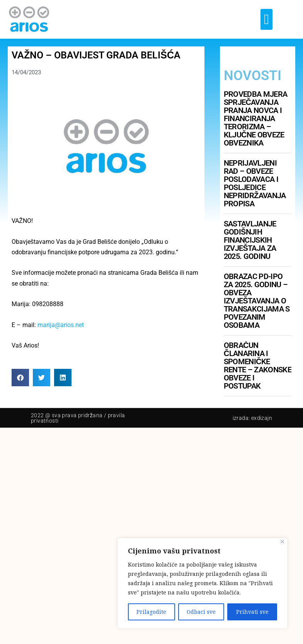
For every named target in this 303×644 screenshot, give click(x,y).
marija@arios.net (61, 325)
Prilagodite (151, 612)
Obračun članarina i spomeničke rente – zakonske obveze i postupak (258, 366)
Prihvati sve (252, 612)
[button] (266, 19)
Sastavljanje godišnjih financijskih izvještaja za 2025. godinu (250, 240)
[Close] (282, 542)
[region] (203, 583)
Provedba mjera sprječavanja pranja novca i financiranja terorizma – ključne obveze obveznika (255, 118)
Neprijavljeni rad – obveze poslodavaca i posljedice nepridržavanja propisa (255, 183)
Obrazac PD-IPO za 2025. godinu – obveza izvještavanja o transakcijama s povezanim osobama (257, 301)
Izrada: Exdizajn (252, 418)
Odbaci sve (201, 612)
